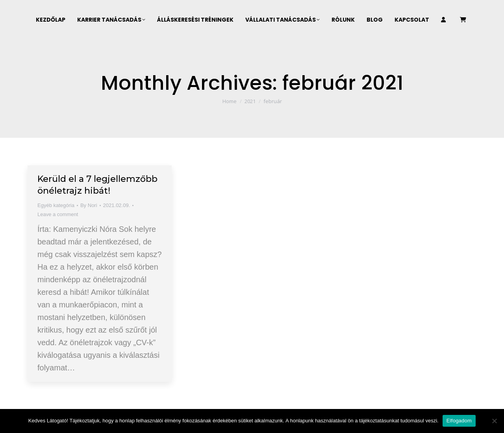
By (89, 205)
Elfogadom (459, 421)
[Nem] (494, 421)
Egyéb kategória (56, 205)
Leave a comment (58, 214)
